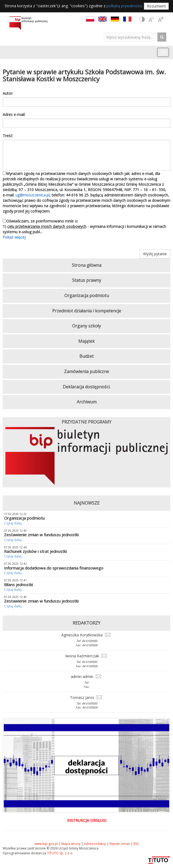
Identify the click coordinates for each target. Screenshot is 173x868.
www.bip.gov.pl (46, 844)
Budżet (86, 356)
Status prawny (87, 280)
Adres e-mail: (14, 114)
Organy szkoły (86, 326)
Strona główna (87, 265)
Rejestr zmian (120, 844)
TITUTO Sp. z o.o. (60, 853)
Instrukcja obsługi (87, 820)
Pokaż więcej (14, 237)
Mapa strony (71, 844)
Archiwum (87, 402)
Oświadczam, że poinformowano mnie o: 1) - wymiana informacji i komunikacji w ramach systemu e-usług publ (86, 229)
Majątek (86, 341)
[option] (86, 457)
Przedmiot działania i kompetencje (87, 311)
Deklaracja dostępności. (86, 387)
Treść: (8, 136)
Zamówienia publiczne (86, 371)
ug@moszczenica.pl (32, 195)
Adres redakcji (95, 844)
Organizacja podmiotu (87, 296)
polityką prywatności (124, 6)
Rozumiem (156, 6)
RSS (136, 844)
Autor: (8, 93)
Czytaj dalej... (14, 523)
